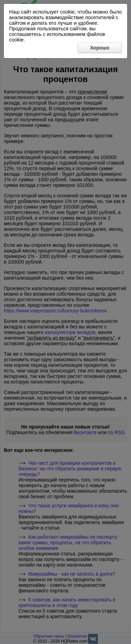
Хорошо (100, 48)
